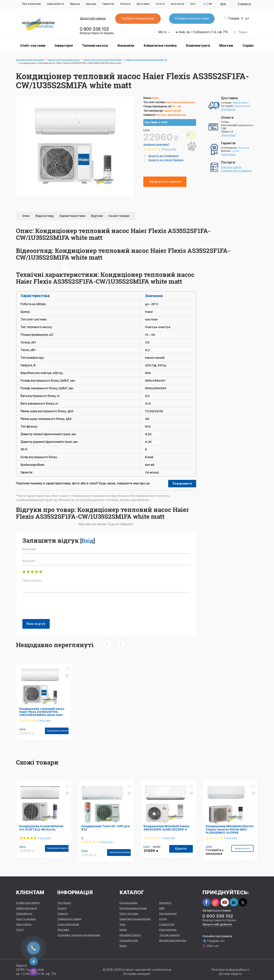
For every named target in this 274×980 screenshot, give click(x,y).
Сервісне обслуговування (236, 171)
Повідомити (182, 484)
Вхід (223, 4)
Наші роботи (55, 4)
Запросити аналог (166, 182)
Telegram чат (214, 941)
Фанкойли (126, 46)
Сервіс (248, 46)
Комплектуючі (198, 46)
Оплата (125, 4)
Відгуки (75, 4)
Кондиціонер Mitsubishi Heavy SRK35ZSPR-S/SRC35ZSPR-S (167, 828)
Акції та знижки (26, 919)
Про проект (64, 903)
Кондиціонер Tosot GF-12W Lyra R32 (106, 828)
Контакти (178, 4)
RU (211, 4)
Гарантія (108, 4)
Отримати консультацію (192, 18)
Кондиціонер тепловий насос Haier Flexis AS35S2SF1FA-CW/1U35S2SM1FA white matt (42, 712)
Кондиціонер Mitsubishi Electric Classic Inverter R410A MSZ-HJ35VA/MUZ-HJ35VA (230, 829)
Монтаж (226, 46)
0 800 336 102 (94, 29)
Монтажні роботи (231, 167)
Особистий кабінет (28, 903)
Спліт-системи (33, 46)
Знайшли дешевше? (156, 145)
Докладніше (228, 109)
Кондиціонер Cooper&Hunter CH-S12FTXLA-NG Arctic (41, 828)
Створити (244, 4)
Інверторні (64, 46)
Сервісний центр (27, 908)
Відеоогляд (45, 216)
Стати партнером (68, 924)
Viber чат (211, 946)
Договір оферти (230, 974)
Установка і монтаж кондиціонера (79, 935)
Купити (181, 849)
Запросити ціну (242, 848)
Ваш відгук (36, 624)
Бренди (91, 4)
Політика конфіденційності (230, 970)
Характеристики (73, 216)
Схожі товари (119, 216)
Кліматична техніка (160, 46)
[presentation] (54, 608)
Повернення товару (69, 919)
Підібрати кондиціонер (138, 18)
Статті (160, 4)
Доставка (143, 4)
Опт (193, 4)
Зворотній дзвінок (93, 18)
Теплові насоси (95, 46)
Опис (26, 216)
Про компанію (32, 4)
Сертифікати (24, 914)
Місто (164, 32)
